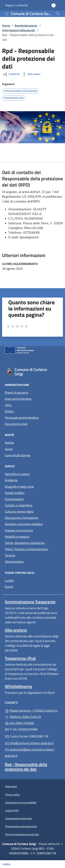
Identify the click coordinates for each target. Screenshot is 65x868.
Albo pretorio (16, 630)
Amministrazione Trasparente (30, 602)
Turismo (10, 555)
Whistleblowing (18, 686)
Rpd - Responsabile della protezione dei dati (26, 767)
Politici (9, 411)
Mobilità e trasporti (17, 537)
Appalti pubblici (15, 493)
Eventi (9, 587)
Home (6, 26)
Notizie (9, 443)
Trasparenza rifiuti (20, 658)
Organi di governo (17, 393)
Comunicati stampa (18, 455)
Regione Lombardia (16, 5)
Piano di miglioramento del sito (22, 834)
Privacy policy (13, 794)
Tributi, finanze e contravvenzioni (26, 549)
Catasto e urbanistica (19, 505)
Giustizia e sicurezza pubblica (24, 524)
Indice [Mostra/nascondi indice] (6, 864)
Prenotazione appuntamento (21, 826)
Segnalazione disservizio (19, 818)
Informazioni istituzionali (19, 30)
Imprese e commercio (19, 530)
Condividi (11, 74)
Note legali (11, 786)
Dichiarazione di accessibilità (21, 802)
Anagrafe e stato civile (19, 487)
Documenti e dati (16, 424)
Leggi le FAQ (12, 810)
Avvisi (9, 449)
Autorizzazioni (14, 499)
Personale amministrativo (22, 418)
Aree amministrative (18, 399)
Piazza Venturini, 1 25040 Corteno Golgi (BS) (32, 710)
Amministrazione (26, 26)
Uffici (8, 405)
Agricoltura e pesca (17, 474)
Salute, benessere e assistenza (25, 543)
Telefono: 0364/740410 (23, 717)
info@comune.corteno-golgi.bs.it (29, 743)
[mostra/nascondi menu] (7, 14)
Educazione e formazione (21, 518)
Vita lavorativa (14, 562)
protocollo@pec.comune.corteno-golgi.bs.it (30, 753)
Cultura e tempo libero (19, 512)
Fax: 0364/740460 (19, 723)
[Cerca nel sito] (58, 14)
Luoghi (9, 580)
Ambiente (11, 480)
